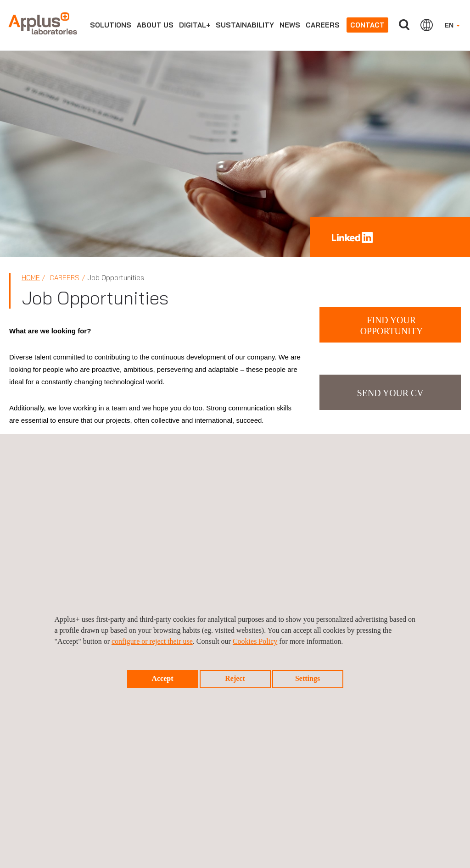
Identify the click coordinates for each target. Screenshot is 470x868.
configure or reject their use (152, 641)
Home (31, 278)
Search (404, 25)
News (290, 25)
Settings (308, 678)
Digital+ (195, 25)
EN (452, 25)
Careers (323, 25)
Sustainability (245, 25)
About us (155, 25)
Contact (367, 25)
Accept (162, 678)
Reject (235, 678)
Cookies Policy (255, 641)
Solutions (111, 25)
